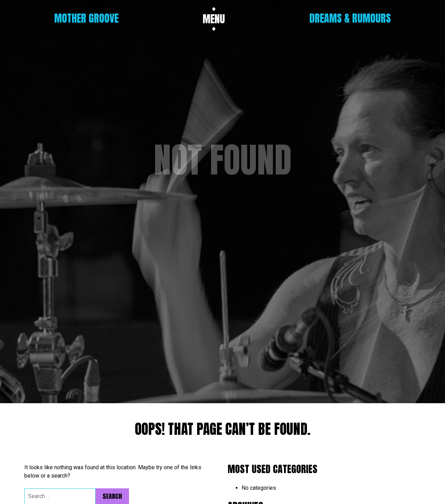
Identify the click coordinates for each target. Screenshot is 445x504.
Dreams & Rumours (350, 18)
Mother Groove (86, 18)
